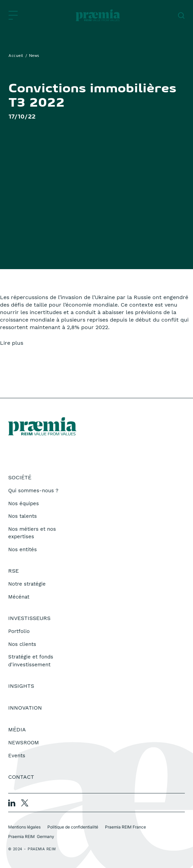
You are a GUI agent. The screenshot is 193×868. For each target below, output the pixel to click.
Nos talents (23, 516)
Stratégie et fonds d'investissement (31, 661)
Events (17, 756)
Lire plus (12, 343)
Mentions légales (24, 827)
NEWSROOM (24, 743)
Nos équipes (24, 503)
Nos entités (23, 549)
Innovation (25, 708)
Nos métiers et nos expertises (32, 533)
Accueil (16, 56)
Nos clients (22, 644)
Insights (21, 686)
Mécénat (19, 597)
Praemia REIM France (125, 827)
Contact (21, 777)
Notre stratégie (27, 584)
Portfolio (19, 631)
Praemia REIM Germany (31, 836)
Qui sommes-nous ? (33, 491)
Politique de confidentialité (73, 827)
